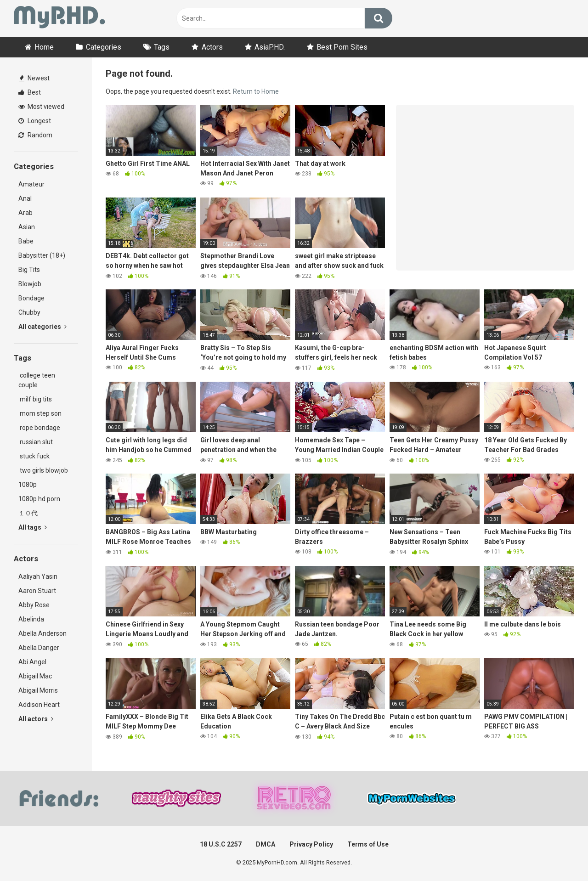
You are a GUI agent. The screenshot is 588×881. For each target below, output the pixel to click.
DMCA (266, 844)
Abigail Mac (35, 676)
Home (44, 47)
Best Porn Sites (342, 47)
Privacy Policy (311, 844)
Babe (26, 241)
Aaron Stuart (37, 591)
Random (35, 135)
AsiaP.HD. (270, 47)
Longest (35, 121)
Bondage (31, 298)
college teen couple (37, 380)
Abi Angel (32, 662)
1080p (28, 485)
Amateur (31, 184)
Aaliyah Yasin (38, 576)
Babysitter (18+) (42, 255)
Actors (212, 47)
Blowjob (30, 284)
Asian (27, 227)
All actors (36, 719)
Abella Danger (39, 648)
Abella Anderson (42, 633)
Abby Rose (34, 605)
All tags (33, 527)
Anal (25, 198)
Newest (34, 78)
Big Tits (29, 270)
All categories (42, 327)
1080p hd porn (39, 499)
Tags (162, 47)
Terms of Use (368, 844)
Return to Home (256, 91)
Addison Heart (39, 705)
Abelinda (31, 619)
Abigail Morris (38, 690)
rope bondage (39, 428)
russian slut (36, 442)
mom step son (40, 413)
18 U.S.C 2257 (221, 844)
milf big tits (35, 399)
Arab (25, 213)
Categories (104, 47)
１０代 (28, 513)
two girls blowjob (43, 470)
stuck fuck (34, 456)
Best (30, 92)
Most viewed (41, 107)
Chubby (29, 312)
